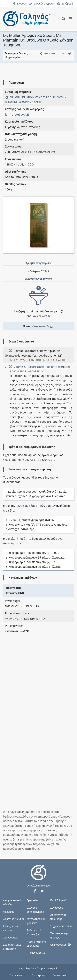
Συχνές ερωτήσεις (61, 926)
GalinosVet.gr (61, 944)
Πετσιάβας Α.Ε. (20, 115)
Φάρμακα (8, 912)
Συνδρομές (57, 907)
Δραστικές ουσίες (14, 919)
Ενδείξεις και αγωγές (11, 928)
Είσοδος (20, 4)
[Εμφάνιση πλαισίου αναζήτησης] (64, 19)
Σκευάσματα (10, 937)
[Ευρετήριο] (63, 54)
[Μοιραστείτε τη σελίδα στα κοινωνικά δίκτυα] (49, 54)
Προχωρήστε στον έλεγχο (38, 326)
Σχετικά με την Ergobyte (59, 935)
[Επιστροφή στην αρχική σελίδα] (39, 876)
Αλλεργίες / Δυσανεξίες (34, 932)
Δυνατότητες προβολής (58, 917)
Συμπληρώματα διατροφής (12, 947)
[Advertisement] (38, 677)
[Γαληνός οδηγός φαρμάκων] (26, 19)
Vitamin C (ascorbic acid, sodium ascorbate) (42, 367)
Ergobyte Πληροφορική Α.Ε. (42, 969)
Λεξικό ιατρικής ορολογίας (36, 943)
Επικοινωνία (60, 975)
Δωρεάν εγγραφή (42, 4)
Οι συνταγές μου (36, 953)
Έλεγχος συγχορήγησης (35, 910)
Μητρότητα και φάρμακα (36, 921)
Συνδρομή (65, 4)
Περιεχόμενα (17, 975)
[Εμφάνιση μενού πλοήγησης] (71, 19)
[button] (35, 891)
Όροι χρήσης (39, 975)
